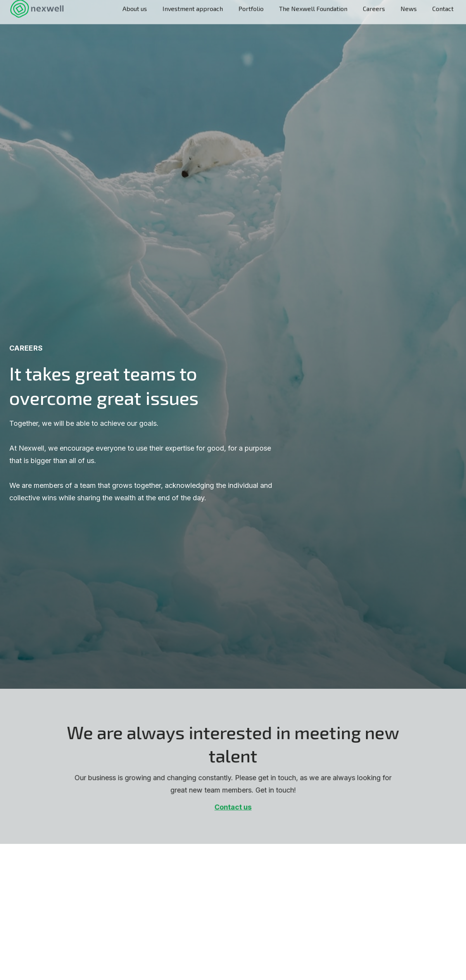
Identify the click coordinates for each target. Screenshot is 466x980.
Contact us (233, 808)
